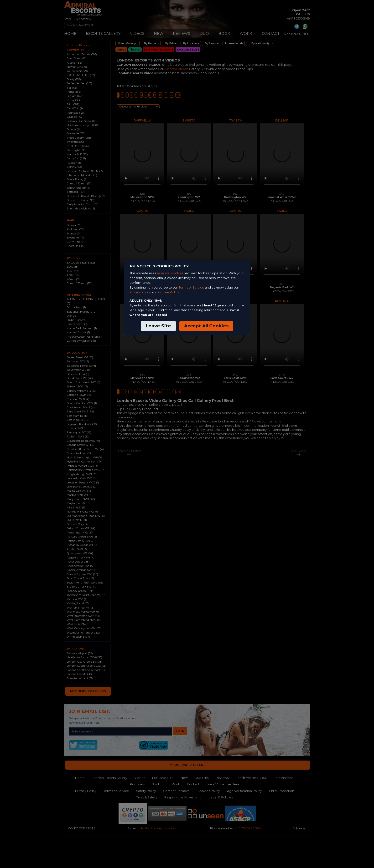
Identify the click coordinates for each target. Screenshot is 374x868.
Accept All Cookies (206, 326)
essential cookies (170, 273)
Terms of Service (191, 287)
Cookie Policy (169, 292)
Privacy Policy (140, 292)
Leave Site (158, 326)
